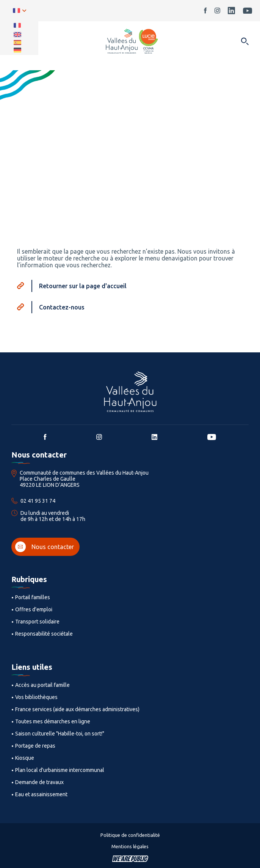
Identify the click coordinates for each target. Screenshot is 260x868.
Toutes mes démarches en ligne (53, 721)
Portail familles (33, 597)
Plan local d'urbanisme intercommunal (60, 770)
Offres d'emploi (34, 609)
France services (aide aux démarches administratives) (77, 709)
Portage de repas (35, 746)
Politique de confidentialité (130, 835)
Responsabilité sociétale (44, 634)
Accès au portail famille (42, 685)
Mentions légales (130, 846)
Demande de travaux (39, 782)
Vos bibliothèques (36, 697)
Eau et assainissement (41, 794)
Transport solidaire (37, 622)
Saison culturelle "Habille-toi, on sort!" (60, 734)
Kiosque (25, 758)
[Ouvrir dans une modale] (245, 42)
